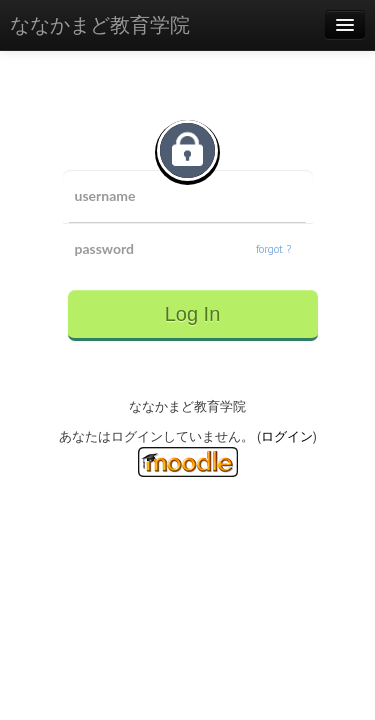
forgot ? (273, 249)
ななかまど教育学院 (100, 25)
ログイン (287, 436)
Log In (193, 314)
